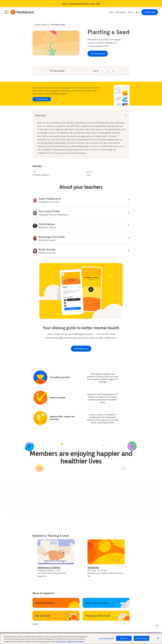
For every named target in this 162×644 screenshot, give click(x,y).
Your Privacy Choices (106, 640)
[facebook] (108, 71)
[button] (102, 71)
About (131, 12)
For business (121, 12)
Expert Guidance (42, 25)
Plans (111, 12)
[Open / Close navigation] (6, 12)
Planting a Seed (58, 25)
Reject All (124, 640)
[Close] (158, 640)
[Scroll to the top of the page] (157, 626)
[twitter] (113, 71)
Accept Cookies (141, 640)
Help (137, 12)
